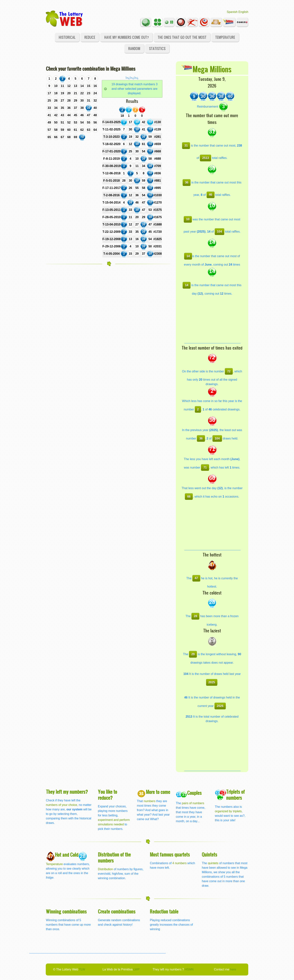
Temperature (225, 37)
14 (188, 256)
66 (189, 497)
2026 (220, 706)
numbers (150, 801)
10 (188, 219)
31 (186, 146)
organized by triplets (228, 811)
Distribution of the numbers (114, 857)
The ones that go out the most (182, 37)
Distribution (105, 869)
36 (187, 182)
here (233, 969)
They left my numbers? (67, 792)
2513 (206, 158)
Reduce (90, 37)
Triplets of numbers (235, 795)
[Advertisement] (212, 320)
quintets (213, 863)
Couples (194, 793)
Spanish (232, 12)
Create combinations (117, 911)
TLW (82, 969)
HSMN (189, 969)
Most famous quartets (170, 854)
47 (196, 578)
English (243, 12)
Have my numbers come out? (127, 37)
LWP (136, 969)
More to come (158, 792)
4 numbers (179, 863)
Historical (67, 37)
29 (193, 654)
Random (134, 48)
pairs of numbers (193, 803)
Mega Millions (212, 69)
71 (205, 468)
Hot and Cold (67, 855)
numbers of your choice (61, 805)
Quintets (209, 854)
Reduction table (164, 911)
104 (219, 232)
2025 (212, 682)
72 (229, 371)
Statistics (157, 48)
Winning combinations (66, 911)
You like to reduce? (107, 795)
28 (196, 616)
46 (211, 195)
